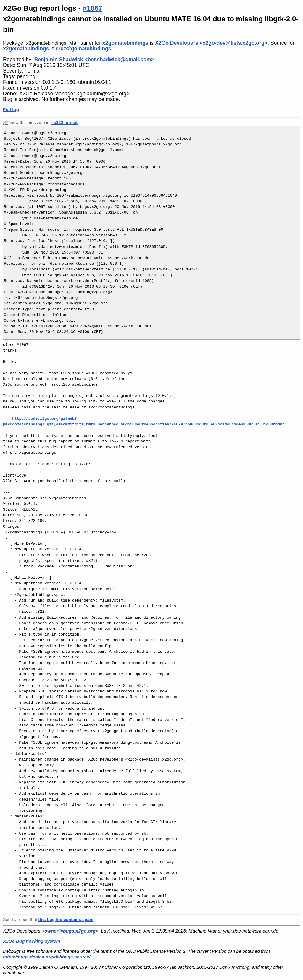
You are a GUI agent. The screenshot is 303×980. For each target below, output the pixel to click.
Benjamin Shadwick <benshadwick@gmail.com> (94, 60)
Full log (11, 109)
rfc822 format (64, 123)
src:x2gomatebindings (83, 49)
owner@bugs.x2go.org (70, 931)
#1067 (92, 8)
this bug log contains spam (66, 920)
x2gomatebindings (46, 43)
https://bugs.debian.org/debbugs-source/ (47, 957)
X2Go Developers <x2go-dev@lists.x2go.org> (211, 43)
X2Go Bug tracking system (32, 941)
